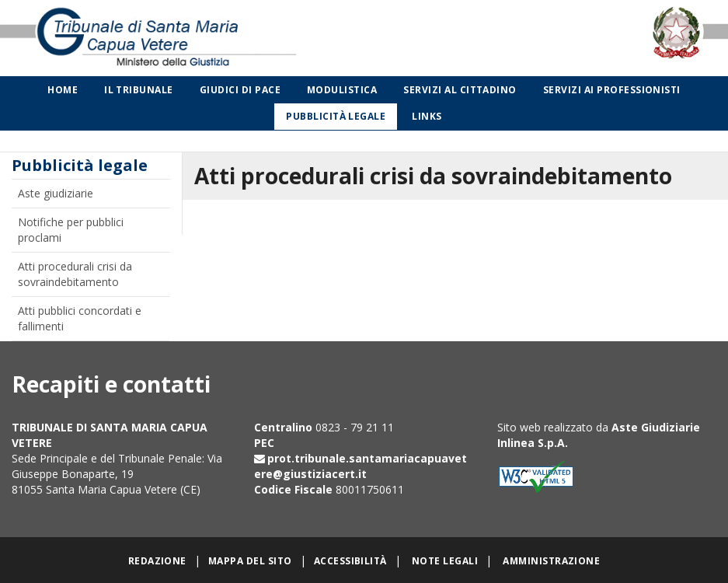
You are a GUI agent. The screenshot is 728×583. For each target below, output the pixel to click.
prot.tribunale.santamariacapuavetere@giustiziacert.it (361, 466)
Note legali (445, 561)
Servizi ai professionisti (612, 90)
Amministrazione (551, 561)
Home (63, 90)
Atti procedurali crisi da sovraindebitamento (75, 274)
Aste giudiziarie (56, 193)
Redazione (157, 561)
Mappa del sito (250, 561)
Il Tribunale (139, 90)
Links (427, 116)
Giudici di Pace (240, 90)
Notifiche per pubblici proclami (71, 230)
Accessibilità (350, 561)
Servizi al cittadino (460, 90)
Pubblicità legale (336, 116)
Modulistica (342, 90)
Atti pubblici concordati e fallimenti (80, 318)
